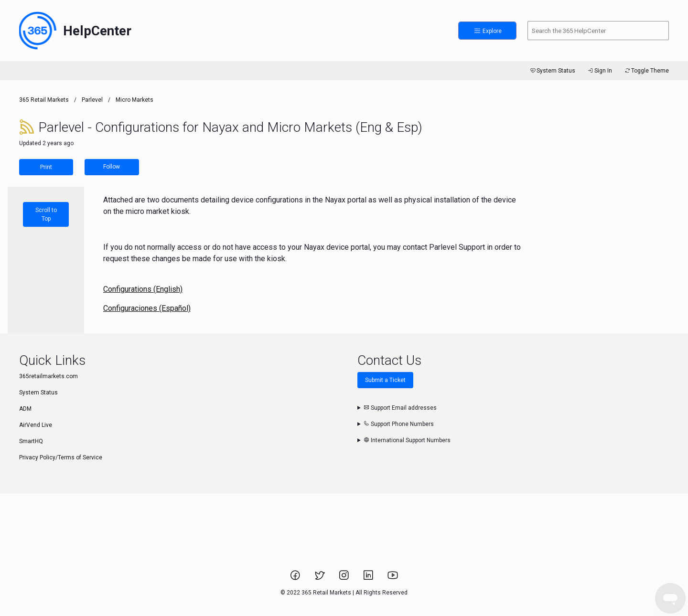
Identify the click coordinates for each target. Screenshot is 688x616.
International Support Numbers (407, 440)
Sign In (599, 71)
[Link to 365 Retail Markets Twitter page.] (320, 578)
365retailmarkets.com (48, 376)
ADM (25, 409)
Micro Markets (134, 100)
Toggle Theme (646, 71)
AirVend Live (36, 425)
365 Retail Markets (44, 100)
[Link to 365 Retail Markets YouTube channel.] (393, 578)
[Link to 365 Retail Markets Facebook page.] (296, 578)
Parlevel (92, 100)
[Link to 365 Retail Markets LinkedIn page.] (369, 578)
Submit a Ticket (385, 380)
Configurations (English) (143, 289)
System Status (552, 71)
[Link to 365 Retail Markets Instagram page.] (345, 578)
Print (46, 167)
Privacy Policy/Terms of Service (61, 457)
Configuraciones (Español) (147, 308)
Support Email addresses (400, 408)
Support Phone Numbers (399, 424)
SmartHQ (31, 441)
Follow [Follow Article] (112, 167)
